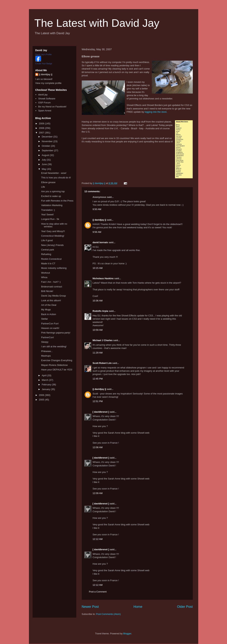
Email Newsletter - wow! (54, 173)
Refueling (46, 254)
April (44, 375)
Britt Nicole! (47, 291)
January (46, 389)
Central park (48, 250)
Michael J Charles (103, 340)
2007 (42, 133)
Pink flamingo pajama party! (56, 333)
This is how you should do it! (56, 178)
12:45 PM (98, 379)
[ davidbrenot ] (101, 412)
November (48, 141)
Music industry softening (54, 268)
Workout (46, 273)
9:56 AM (97, 232)
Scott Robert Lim (102, 363)
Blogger (127, 634)
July (44, 160)
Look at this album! (51, 300)
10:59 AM (98, 330)
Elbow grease (48, 182)
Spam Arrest (45, 111)
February (47, 385)
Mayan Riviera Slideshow (54, 365)
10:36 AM (98, 301)
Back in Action (49, 314)
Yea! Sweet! (47, 215)
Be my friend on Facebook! (52, 107)
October (46, 146)
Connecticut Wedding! (53, 236)
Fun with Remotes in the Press (57, 201)
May (44, 169)
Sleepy (45, 342)
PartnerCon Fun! (50, 324)
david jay (43, 95)
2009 (42, 124)
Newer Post (90, 607)
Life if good (47, 240)
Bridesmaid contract (52, 287)
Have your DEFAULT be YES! (57, 370)
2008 (42, 128)
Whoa (44, 277)
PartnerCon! (48, 337)
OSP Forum (44, 103)
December (48, 137)
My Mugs (46, 310)
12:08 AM (98, 447)
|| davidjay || (99, 220)
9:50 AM (97, 209)
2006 (42, 395)
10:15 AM (98, 268)
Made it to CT (48, 263)
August (46, 155)
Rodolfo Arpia (100, 311)
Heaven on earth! (50, 328)
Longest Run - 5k (50, 219)
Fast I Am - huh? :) (51, 282)
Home (138, 607)
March (45, 380)
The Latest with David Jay (97, 23)
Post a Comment (98, 592)
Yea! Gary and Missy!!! (53, 231)
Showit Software (47, 99)
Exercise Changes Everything (57, 360)
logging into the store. (156, 112)
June (45, 164)
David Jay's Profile (44, 54)
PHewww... (47, 351)
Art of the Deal (49, 305)
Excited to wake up (51, 196)
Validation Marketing (52, 205)
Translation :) (48, 210)
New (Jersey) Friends (52, 245)
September (48, 150)
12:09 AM (98, 493)
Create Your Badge (44, 64)
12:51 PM (98, 401)
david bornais (100, 242)
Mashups (46, 356)
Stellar (45, 319)
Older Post (185, 607)
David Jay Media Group (54, 296)
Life (43, 187)
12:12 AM (98, 539)
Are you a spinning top (53, 191)
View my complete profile (48, 83)
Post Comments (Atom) (108, 614)
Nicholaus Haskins (103, 278)
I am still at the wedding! (54, 346)
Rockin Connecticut (51, 259)
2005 (42, 400)
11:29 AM (98, 353)
